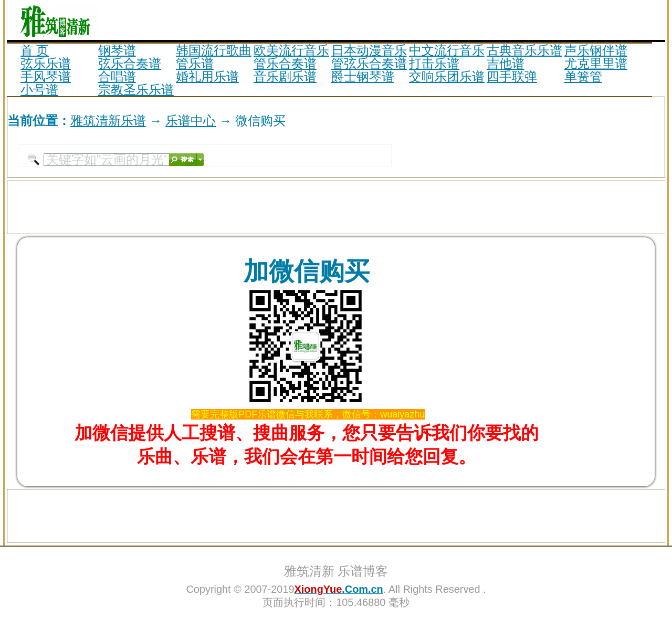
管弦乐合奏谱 (369, 63)
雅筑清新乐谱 (108, 121)
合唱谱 (117, 76)
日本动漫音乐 (369, 50)
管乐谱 (195, 63)
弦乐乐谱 (46, 63)
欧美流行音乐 (291, 50)
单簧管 (583, 76)
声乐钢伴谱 (596, 50)
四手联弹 (512, 76)
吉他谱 (506, 63)
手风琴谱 (46, 76)
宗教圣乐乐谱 (136, 90)
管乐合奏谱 (285, 63)
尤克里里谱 (596, 63)
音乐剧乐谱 (285, 76)
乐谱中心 (191, 121)
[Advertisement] (542, 20)
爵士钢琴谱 (363, 76)
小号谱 (39, 90)
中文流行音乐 (447, 50)
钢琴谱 (117, 50)
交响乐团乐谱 (447, 76)
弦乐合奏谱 (130, 63)
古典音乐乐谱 (524, 50)
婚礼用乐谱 (207, 76)
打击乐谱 (434, 63)
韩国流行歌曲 (214, 50)
